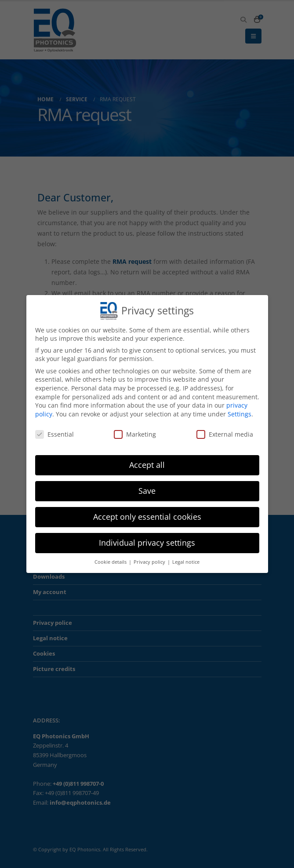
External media (225, 431)
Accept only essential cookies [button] (147, 514)
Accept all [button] (147, 462)
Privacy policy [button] (150, 559)
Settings (240, 411)
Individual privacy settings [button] (147, 540)
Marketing (135, 431)
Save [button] (147, 488)
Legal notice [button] (186, 559)
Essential (54, 431)
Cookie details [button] (111, 559)
